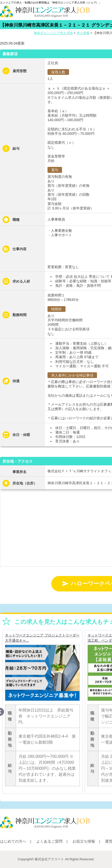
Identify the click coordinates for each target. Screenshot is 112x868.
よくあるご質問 (49, 841)
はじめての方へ (13, 841)
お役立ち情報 (84, 841)
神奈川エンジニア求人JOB (53, 33)
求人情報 (83, 33)
